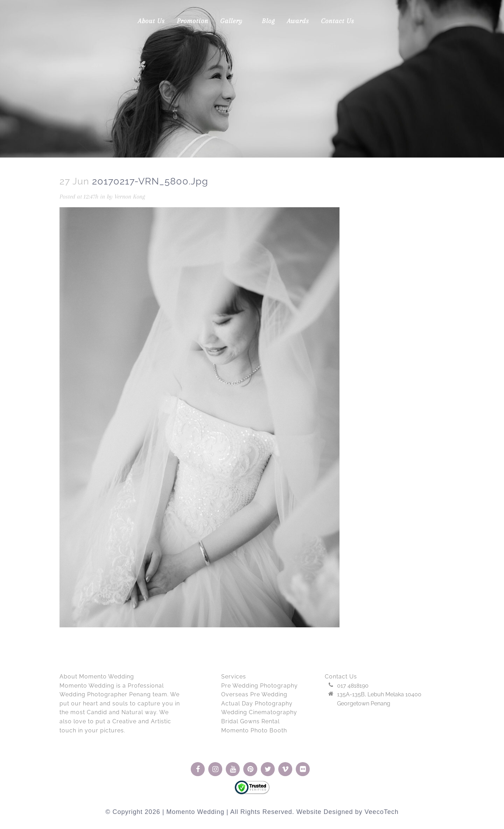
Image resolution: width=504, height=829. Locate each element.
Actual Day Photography (257, 703)
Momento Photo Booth (254, 730)
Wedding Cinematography (259, 712)
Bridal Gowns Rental (250, 721)
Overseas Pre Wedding (254, 694)
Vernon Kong (130, 196)
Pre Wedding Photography (260, 686)
